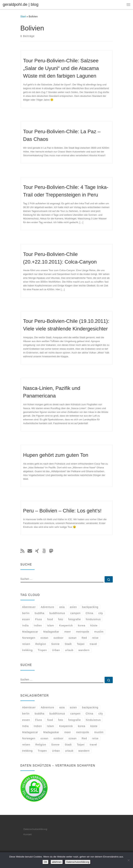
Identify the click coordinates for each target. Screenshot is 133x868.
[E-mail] (30, 551)
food (50, 619)
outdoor (59, 638)
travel (93, 644)
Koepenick (66, 625)
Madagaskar (51, 632)
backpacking (90, 607)
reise (95, 638)
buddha (40, 613)
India (25, 625)
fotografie (74, 619)
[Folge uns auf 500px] (44, 551)
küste (94, 625)
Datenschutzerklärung (35, 829)
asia (62, 607)
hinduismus (93, 619)
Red (84, 638)
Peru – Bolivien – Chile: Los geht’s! (62, 511)
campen (75, 613)
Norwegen (29, 638)
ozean (73, 638)
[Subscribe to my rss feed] (22, 551)
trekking (27, 650)
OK (46, 862)
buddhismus (57, 613)
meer (68, 632)
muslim (99, 632)
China (89, 613)
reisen (26, 644)
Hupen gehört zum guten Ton (56, 455)
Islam (51, 625)
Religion (41, 644)
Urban (56, 650)
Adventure (47, 607)
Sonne (55, 644)
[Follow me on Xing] (37, 551)
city (101, 613)
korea (82, 625)
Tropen (42, 650)
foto (61, 619)
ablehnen (57, 862)
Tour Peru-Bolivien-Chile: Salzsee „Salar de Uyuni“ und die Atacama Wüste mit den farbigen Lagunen (61, 68)
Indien (38, 625)
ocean (45, 638)
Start (23, 16)
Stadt (68, 644)
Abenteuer (29, 607)
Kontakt (28, 834)
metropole (83, 632)
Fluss (39, 619)
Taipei (81, 644)
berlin (26, 613)
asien (73, 607)
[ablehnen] (128, 860)
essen (26, 619)
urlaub (69, 650)
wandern (84, 650)
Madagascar (30, 632)
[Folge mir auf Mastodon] (51, 551)
